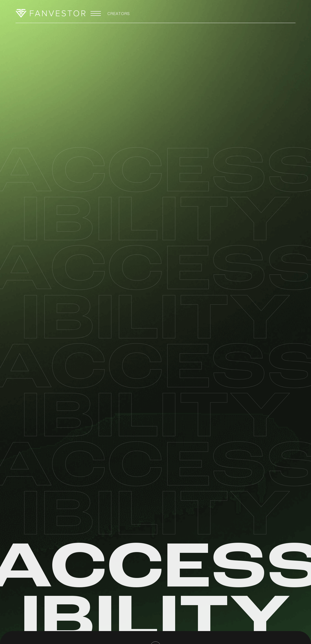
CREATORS (119, 15)
